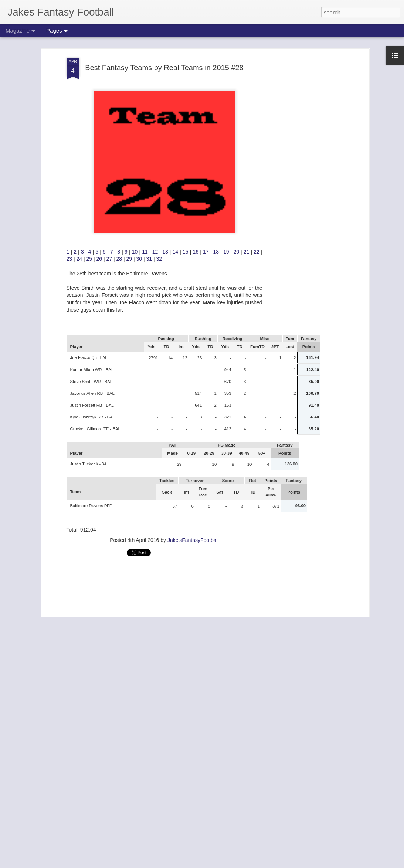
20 (237, 107)
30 (140, 114)
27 (109, 114)
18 (217, 107)
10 (136, 107)
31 (150, 114)
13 (166, 107)
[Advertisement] (164, 443)
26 (100, 114)
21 (247, 107)
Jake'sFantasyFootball (193, 396)
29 (130, 114)
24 (80, 114)
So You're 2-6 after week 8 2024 (169, 608)
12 (156, 107)
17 (207, 107)
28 (120, 114)
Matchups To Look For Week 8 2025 (175, 860)
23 (70, 114)
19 (227, 107)
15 (186, 107)
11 (146, 107)
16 (197, 107)
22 (257, 107)
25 (90, 114)
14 (176, 107)
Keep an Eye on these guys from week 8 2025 (188, 776)
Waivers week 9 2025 (156, 692)
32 (159, 114)
